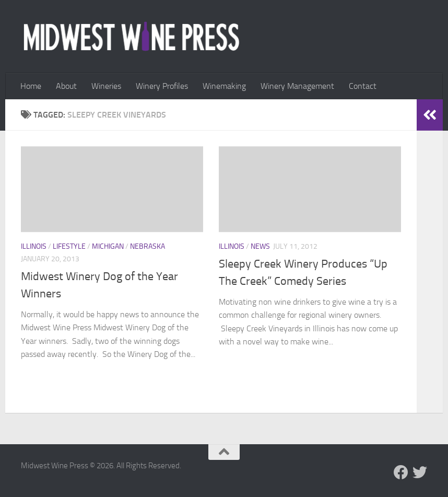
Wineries (106, 86)
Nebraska (148, 246)
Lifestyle (69, 246)
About (66, 86)
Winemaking (224, 86)
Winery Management (297, 86)
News (260, 246)
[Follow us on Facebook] (401, 472)
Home (31, 86)
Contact (363, 86)
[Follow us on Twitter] (420, 472)
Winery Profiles (162, 86)
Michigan (108, 246)
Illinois (34, 246)
